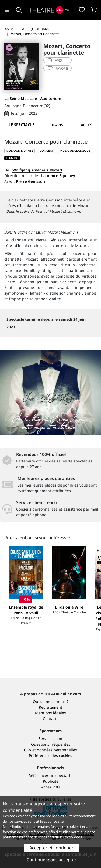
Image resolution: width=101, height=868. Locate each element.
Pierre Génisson (30, 181)
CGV (28, 750)
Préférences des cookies (50, 756)
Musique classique (75, 151)
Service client (50, 739)
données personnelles (57, 750)
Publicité (51, 781)
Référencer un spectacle (50, 776)
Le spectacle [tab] (22, 125)
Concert (46, 151)
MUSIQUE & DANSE (20, 151)
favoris (58, 68)
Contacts (51, 719)
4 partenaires (39, 826)
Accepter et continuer (51, 848)
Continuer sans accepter (52, 860)
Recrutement (50, 707)
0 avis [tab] (58, 125)
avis (55, 60)
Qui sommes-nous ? (51, 702)
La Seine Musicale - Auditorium (33, 98)
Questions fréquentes (51, 744)
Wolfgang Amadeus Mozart (37, 170)
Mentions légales (50, 713)
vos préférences (34, 832)
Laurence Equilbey (58, 176)
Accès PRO (51, 787)
